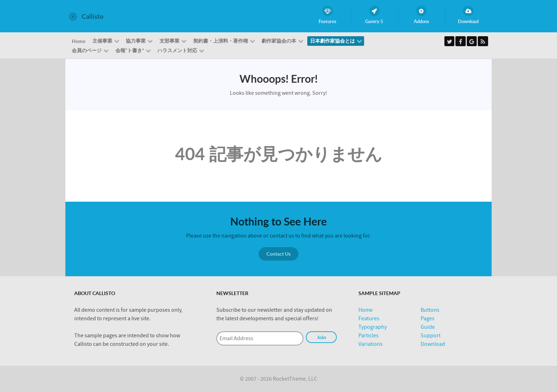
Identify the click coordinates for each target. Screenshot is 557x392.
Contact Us (278, 254)
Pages (428, 318)
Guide (428, 327)
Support (431, 336)
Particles (369, 336)
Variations (371, 344)
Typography (373, 327)
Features (369, 318)
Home (366, 310)
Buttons (430, 310)
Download (433, 344)
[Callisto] (86, 16)
